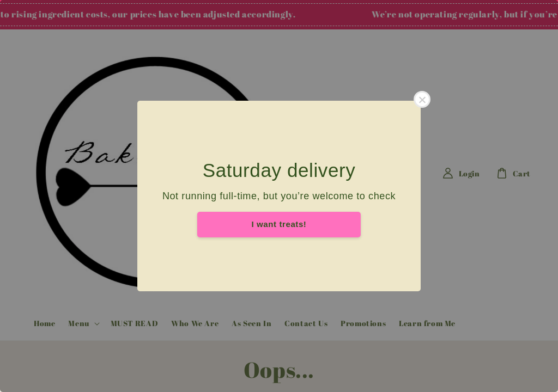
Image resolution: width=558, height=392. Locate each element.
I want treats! (279, 224)
